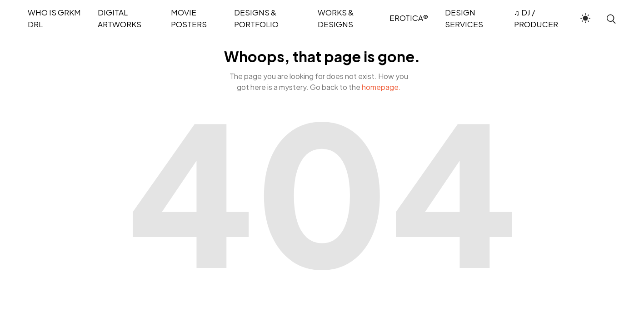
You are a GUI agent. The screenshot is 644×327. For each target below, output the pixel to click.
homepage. (381, 87)
